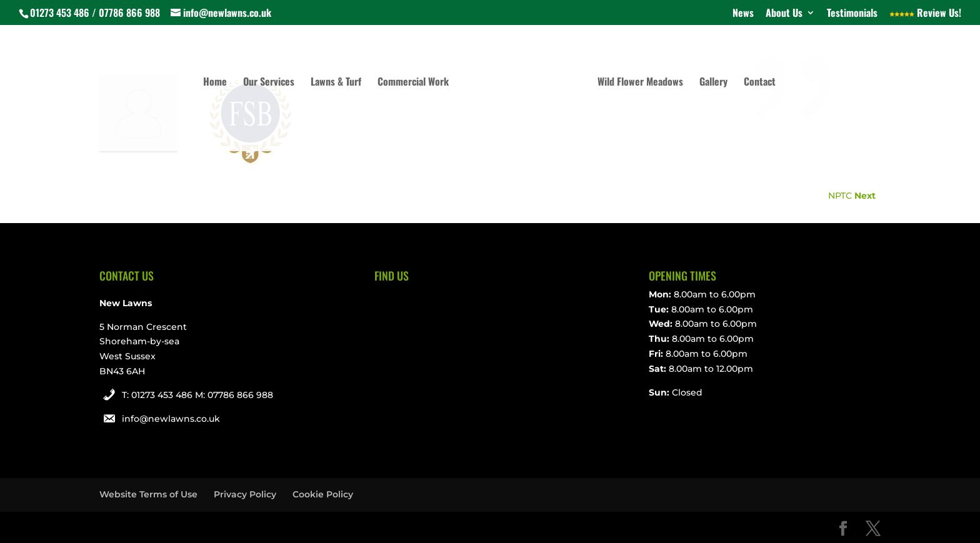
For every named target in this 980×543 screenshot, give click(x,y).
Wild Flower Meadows (640, 83)
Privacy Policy (245, 494)
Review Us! (925, 14)
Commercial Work (413, 83)
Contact (760, 83)
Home (215, 83)
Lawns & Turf (336, 83)
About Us (784, 14)
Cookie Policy (323, 494)
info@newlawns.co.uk (171, 419)
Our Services (269, 83)
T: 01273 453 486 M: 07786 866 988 (197, 395)
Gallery (713, 83)
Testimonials (852, 14)
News (743, 14)
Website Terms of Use (148, 494)
